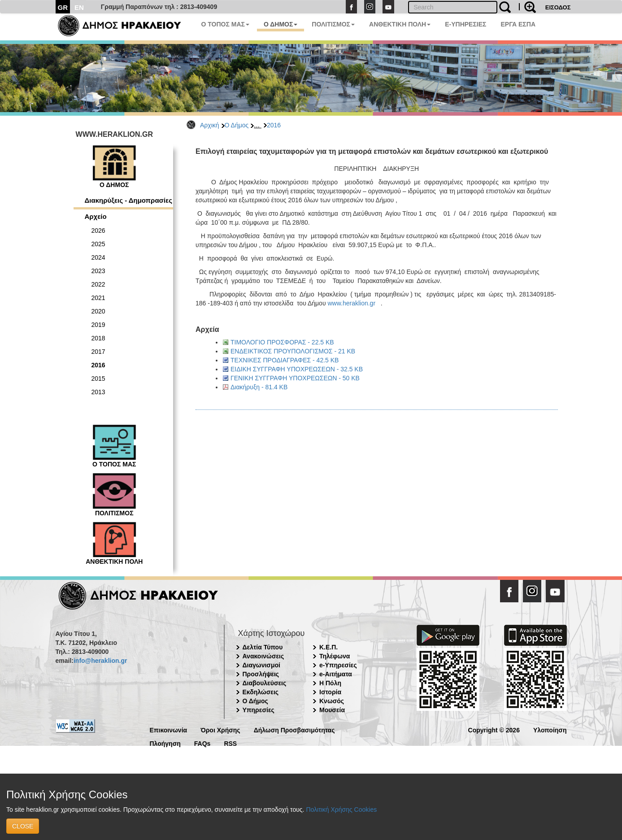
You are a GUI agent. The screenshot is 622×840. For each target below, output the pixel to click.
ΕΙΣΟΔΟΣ (558, 7)
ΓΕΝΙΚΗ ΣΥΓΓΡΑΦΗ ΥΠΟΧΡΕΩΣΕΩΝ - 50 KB (295, 378)
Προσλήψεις (261, 674)
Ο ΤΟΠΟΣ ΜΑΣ (225, 24)
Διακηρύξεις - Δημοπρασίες (128, 200)
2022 (98, 284)
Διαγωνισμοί (261, 665)
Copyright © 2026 (494, 729)
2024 (98, 257)
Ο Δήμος (237, 125)
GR (63, 7)
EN (79, 7)
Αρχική (210, 125)
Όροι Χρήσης (220, 729)
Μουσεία (332, 710)
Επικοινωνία (169, 729)
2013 (98, 392)
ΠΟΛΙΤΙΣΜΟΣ (333, 24)
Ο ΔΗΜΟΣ (281, 24)
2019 (98, 325)
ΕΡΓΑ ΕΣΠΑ (518, 24)
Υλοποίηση (550, 729)
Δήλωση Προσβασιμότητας (294, 729)
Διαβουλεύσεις (265, 683)
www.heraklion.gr (351, 303)
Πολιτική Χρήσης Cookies (341, 810)
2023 (98, 271)
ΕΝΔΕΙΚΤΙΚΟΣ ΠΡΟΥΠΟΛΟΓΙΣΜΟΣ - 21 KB (293, 351)
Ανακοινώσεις (263, 656)
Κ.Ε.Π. (328, 647)
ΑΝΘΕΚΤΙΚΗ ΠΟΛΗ (400, 24)
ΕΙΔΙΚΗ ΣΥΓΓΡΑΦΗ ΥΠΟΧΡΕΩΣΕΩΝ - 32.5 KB (297, 369)
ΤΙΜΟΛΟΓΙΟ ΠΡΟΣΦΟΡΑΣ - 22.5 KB (282, 342)
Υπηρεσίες (259, 710)
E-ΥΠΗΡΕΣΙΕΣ (465, 24)
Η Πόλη (330, 683)
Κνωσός (332, 701)
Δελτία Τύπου (263, 647)
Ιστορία (330, 692)
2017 (98, 352)
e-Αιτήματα (336, 674)
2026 (98, 231)
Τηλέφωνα (335, 656)
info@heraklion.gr (100, 661)
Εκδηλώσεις (261, 692)
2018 (98, 338)
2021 (98, 298)
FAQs (202, 743)
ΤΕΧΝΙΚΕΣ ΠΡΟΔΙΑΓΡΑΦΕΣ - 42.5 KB (285, 360)
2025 (98, 244)
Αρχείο (96, 216)
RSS (230, 743)
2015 (98, 379)
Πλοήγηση (165, 743)
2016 (274, 125)
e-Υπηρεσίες (338, 665)
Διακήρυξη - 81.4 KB (259, 387)
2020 (98, 311)
